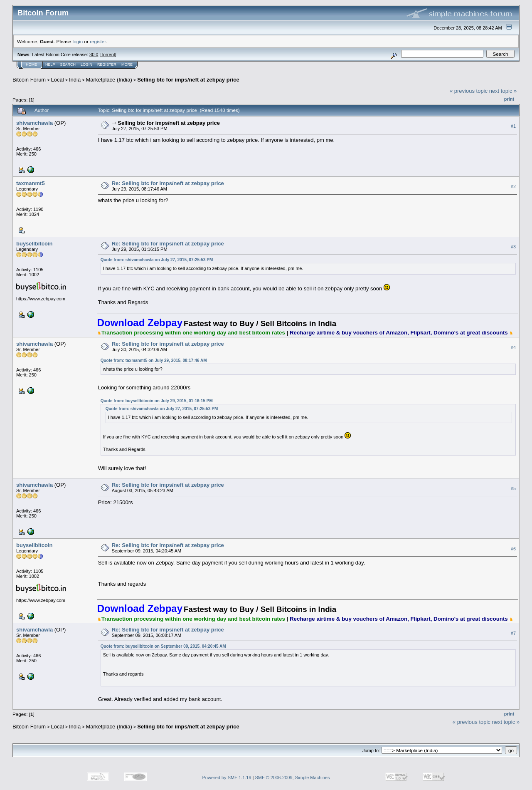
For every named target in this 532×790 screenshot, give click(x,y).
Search (68, 64)
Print (509, 99)
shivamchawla (34, 123)
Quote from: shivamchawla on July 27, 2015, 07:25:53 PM (157, 260)
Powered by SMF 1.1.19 (227, 778)
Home (31, 64)
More (127, 64)
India (75, 80)
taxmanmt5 (31, 183)
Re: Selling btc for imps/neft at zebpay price (168, 183)
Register (107, 64)
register (98, 41)
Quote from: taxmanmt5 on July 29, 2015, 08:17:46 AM (154, 360)
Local (58, 80)
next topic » (503, 91)
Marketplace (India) (109, 80)
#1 (513, 126)
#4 (513, 347)
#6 (513, 549)
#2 (513, 186)
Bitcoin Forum (29, 80)
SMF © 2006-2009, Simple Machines (293, 778)
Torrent (108, 54)
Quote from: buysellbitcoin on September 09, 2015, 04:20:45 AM (163, 646)
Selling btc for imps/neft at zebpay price (188, 80)
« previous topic (469, 91)
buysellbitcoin (34, 244)
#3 (513, 247)
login (78, 41)
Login (86, 64)
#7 (513, 633)
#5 (513, 488)
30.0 (94, 54)
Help (50, 64)
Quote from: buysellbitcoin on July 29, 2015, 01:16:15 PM (157, 401)
